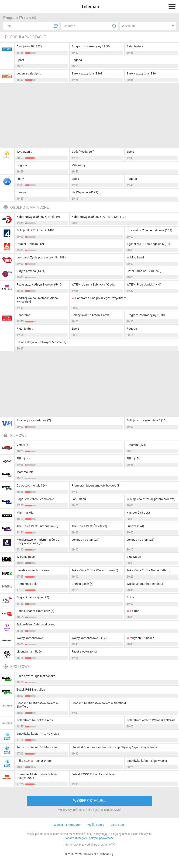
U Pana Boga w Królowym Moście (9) (41, 342)
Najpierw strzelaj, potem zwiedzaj (153, 499)
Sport (20, 60)
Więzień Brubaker (142, 638)
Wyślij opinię (96, 825)
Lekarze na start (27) (86, 540)
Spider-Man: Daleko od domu (36, 624)
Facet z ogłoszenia (84, 651)
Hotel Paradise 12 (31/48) (144, 271)
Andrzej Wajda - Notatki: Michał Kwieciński (38, 300)
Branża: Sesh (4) (83, 584)
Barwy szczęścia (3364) (143, 73)
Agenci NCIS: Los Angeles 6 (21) (148, 244)
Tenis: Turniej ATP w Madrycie (37, 747)
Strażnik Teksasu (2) (30, 244)
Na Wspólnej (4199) (85, 192)
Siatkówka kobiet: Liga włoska (147, 761)
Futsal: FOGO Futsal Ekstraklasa (93, 774)
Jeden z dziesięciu (29, 73)
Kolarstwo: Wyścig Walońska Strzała (151, 720)
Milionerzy (78, 165)
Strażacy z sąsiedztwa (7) (34, 420)
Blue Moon (134, 557)
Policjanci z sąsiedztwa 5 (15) (147, 420)
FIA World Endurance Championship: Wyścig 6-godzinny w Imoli (114, 747)
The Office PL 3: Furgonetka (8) (37, 526)
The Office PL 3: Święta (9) (89, 526)
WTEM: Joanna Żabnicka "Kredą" (94, 284)
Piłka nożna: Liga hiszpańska (36, 676)
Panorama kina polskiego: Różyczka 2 (101, 298)
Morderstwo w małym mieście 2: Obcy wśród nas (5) (38, 541)
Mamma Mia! (25, 472)
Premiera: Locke (27, 584)
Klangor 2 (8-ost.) (138, 513)
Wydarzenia (24, 152)
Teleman (90, 7)
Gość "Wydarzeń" (83, 152)
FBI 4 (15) (133, 458)
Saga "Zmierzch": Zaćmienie (35, 499)
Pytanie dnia (135, 46)
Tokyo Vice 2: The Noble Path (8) (148, 570)
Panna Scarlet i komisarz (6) (35, 611)
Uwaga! (22, 192)
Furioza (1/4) (135, 526)
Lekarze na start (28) (141, 540)
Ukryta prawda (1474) (31, 271)
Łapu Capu (79, 499)
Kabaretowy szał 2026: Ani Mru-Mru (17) (99, 217)
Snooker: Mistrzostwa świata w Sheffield (38, 705)
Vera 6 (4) (23, 445)
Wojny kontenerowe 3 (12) (89, 638)
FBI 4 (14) (23, 458)
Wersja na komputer (67, 825)
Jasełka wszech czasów (33, 570)
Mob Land (137, 257)
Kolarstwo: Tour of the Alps (35, 720)
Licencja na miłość (29, 651)
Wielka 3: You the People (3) (145, 584)
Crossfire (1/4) (136, 445)
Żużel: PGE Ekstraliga (31, 690)
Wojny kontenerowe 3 (31, 638)
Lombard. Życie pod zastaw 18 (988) (41, 257)
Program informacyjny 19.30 (91, 46)
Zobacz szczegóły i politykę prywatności (89, 838)
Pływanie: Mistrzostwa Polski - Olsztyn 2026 (37, 776)
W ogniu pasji (26, 557)
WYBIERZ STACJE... (89, 801)
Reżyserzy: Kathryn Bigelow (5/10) (40, 284)
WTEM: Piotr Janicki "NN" (144, 284)
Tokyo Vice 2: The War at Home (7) (95, 570)
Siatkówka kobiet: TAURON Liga (38, 734)
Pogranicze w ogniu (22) (33, 597)
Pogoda (77, 60)
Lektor (134, 611)
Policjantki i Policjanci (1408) (36, 230)
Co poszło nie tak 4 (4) (32, 485)
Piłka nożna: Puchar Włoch (34, 761)
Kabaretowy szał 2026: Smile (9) (38, 217)
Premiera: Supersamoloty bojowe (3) (96, 485)
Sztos (130, 597)
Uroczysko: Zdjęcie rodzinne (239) (149, 230)
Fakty (20, 179)
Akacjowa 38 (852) (29, 46)
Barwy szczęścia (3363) (88, 73)
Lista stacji (118, 825)
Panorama (24, 315)
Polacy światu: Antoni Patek (90, 315)
